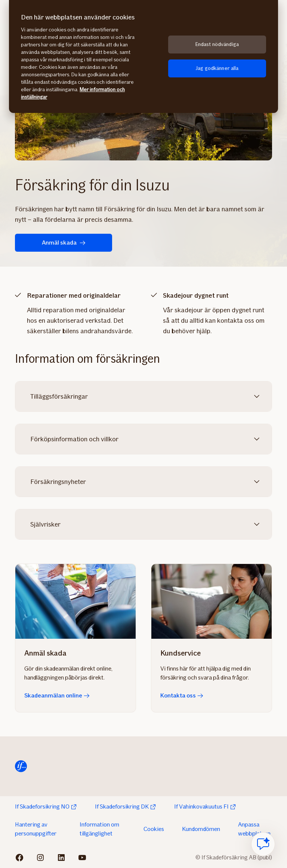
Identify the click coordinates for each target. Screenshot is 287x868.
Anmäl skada (64, 243)
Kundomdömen (201, 829)
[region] (143, 56)
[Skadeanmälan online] (75, 601)
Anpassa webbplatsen (254, 829)
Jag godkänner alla (217, 68)
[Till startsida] (21, 766)
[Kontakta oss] (212, 601)
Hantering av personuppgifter (36, 829)
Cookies (154, 829)
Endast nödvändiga (217, 44)
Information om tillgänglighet (99, 829)
